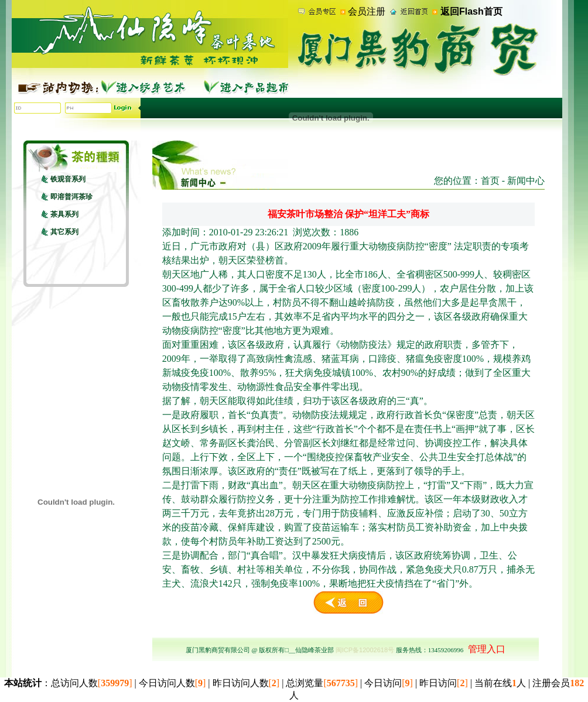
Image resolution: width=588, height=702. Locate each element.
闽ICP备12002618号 (365, 650)
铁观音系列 (68, 179)
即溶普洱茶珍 (71, 197)
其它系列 (64, 232)
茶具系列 (64, 214)
